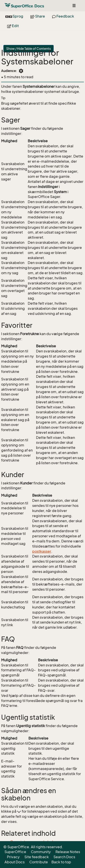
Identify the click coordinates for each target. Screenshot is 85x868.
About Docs (15, 862)
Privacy (13, 857)
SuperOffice (15, 852)
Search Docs (64, 857)
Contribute (39, 862)
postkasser (42, 551)
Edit (13, 26)
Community (41, 852)
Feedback (63, 16)
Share (38, 16)
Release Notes (68, 852)
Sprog (14, 16)
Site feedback (37, 857)
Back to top (61, 862)
